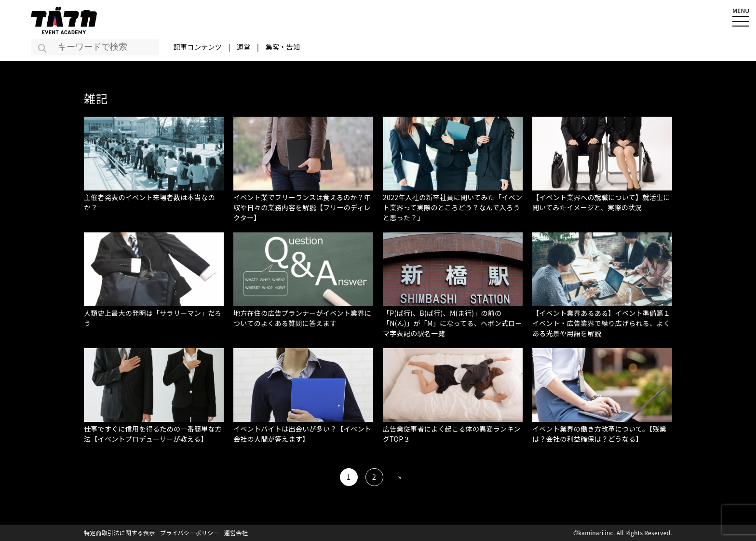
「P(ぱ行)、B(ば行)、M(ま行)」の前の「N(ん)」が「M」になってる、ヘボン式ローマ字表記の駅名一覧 (452, 323)
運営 (244, 47)
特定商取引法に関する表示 (120, 533)
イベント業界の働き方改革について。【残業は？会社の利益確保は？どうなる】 (599, 434)
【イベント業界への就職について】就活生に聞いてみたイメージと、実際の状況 (601, 202)
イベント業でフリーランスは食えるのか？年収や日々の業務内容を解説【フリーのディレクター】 (302, 207)
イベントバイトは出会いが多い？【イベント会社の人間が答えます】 (302, 434)
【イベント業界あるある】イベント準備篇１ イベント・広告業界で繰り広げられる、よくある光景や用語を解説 (605, 323)
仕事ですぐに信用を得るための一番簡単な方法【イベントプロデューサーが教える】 (153, 434)
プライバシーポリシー (190, 533)
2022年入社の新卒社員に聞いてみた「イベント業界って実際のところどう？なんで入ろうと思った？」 (452, 207)
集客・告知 (283, 47)
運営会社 (236, 533)
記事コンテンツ (198, 47)
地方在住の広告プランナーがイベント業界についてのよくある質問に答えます (302, 318)
